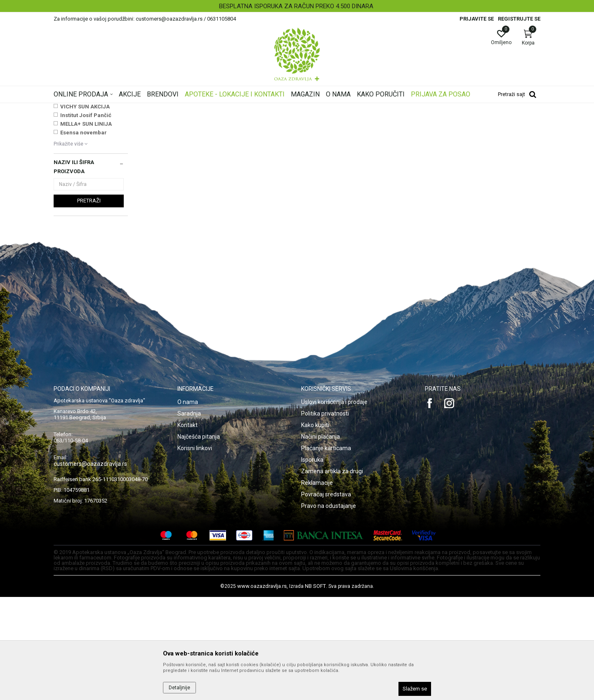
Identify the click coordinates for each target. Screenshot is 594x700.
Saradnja (189, 517)
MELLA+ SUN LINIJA (86, 227)
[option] (297, 6)
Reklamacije (317, 586)
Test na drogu (73, 148)
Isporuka (312, 563)
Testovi (263, 108)
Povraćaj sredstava (326, 597)
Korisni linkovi (195, 551)
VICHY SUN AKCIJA (85, 210)
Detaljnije (179, 688)
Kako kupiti (315, 528)
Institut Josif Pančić (86, 218)
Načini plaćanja (321, 540)
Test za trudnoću (77, 156)
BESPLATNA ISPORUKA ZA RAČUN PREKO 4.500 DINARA (296, 6)
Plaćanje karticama (326, 551)
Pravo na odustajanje (329, 609)
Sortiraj (363, 121)
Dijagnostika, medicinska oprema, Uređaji (201, 108)
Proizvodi (137, 108)
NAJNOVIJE (75, 201)
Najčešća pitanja (199, 540)
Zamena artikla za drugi (332, 574)
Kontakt (187, 528)
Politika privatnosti (325, 517)
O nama (188, 505)
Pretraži (89, 304)
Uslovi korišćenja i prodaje (334, 505)
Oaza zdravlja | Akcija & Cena (87, 108)
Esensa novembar (84, 236)
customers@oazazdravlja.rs (90, 567)
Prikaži (435, 121)
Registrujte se (519, 19)
